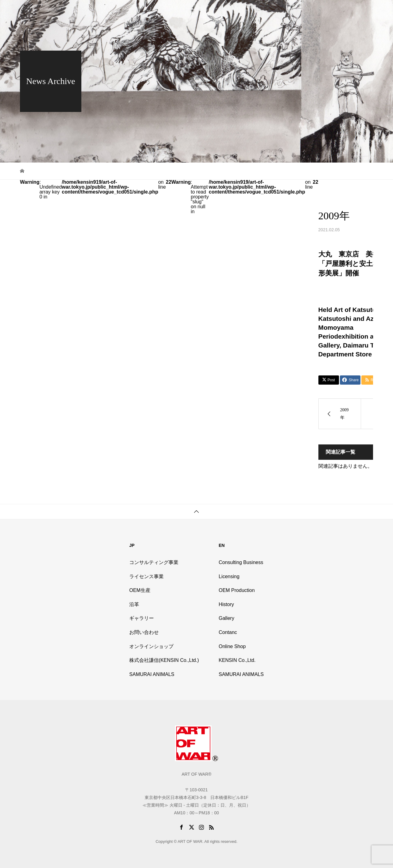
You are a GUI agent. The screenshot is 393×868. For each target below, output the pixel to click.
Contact (347, 11)
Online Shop (319, 11)
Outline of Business (236, 11)
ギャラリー (142, 618)
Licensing (229, 576)
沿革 (134, 604)
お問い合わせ (144, 632)
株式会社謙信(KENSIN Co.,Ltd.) (164, 660)
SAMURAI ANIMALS (152, 674)
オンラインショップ (151, 646)
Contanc (228, 632)
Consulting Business (241, 562)
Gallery (292, 11)
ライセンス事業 (146, 576)
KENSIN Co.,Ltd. (237, 660)
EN (366, 11)
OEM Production (237, 590)
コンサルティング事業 (154, 562)
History (270, 11)
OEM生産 (140, 590)
